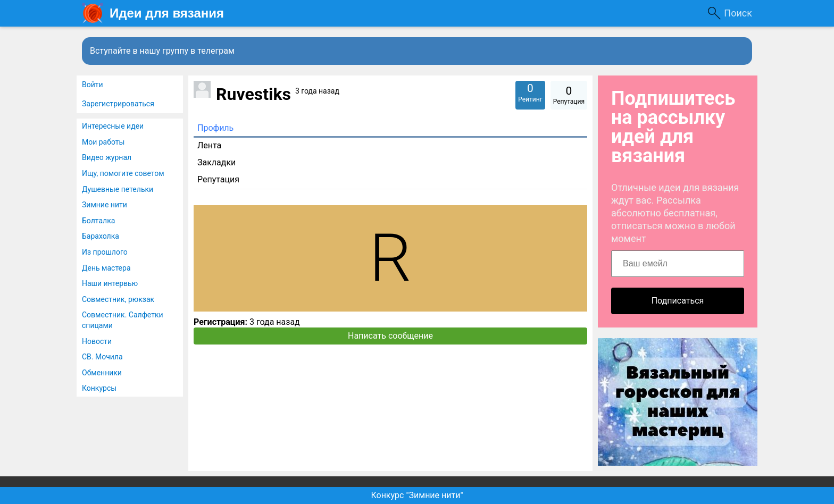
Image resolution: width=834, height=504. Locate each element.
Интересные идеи (113, 126)
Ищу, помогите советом (123, 173)
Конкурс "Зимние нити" (417, 495)
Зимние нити (105, 205)
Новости (97, 341)
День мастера (106, 268)
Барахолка (101, 236)
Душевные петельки (118, 189)
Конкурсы (99, 388)
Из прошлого (105, 252)
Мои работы (103, 142)
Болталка (98, 221)
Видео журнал (107, 157)
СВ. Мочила (102, 357)
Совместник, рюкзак (118, 299)
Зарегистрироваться (118, 104)
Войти (93, 85)
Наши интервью (110, 283)
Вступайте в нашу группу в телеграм (162, 51)
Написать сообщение (390, 336)
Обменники (102, 373)
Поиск (738, 13)
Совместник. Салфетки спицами (123, 320)
